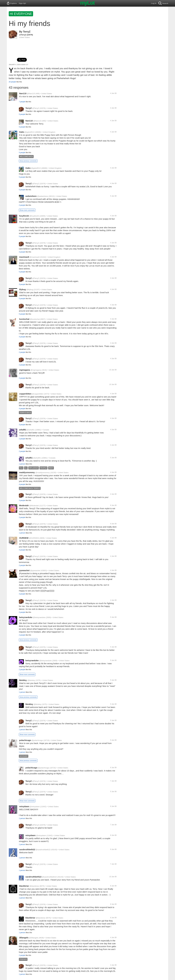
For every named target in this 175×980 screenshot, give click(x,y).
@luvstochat (35, 319)
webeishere (31, 196)
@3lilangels (34, 938)
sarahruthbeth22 (27, 849)
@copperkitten (38, 394)
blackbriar (24, 886)
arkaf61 (23, 430)
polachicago (25, 740)
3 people (22, 252)
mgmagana (25, 370)
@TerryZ (23, 35)
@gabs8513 (30, 132)
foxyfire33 (24, 216)
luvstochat (24, 319)
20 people (12, 82)
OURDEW (24, 538)
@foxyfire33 (34, 216)
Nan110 (23, 93)
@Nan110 (31, 94)
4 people (22, 337)
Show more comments (27, 210)
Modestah (24, 505)
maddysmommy (27, 472)
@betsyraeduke (39, 617)
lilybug (22, 289)
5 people (22, 114)
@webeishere (43, 196)
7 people (22, 102)
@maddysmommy (42, 473)
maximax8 (24, 257)
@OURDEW (34, 538)
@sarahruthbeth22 (43, 850)
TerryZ (27, 32)
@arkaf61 (31, 430)
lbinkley (23, 680)
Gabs (22, 132)
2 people (22, 205)
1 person (22, 464)
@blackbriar (34, 886)
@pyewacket (35, 571)
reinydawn (24, 806)
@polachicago (37, 740)
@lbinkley (31, 680)
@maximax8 (34, 257)
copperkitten (25, 394)
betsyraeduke (26, 617)
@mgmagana (36, 370)
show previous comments (28, 161)
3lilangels (24, 938)
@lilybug (30, 290)
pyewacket (24, 570)
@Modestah (34, 506)
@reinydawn (35, 807)
